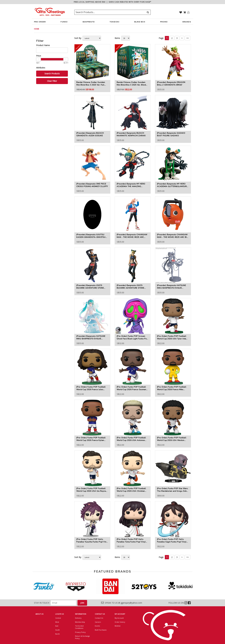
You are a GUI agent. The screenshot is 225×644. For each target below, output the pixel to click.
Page (161, 38)
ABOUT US (39, 614)
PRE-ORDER (40, 23)
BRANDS (187, 23)
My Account (119, 618)
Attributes (41, 68)
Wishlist (118, 626)
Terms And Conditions (79, 627)
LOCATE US (59, 614)
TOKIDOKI (114, 23)
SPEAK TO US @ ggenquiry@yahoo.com (122, 603)
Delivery (78, 618)
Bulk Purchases (101, 630)
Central (58, 618)
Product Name (43, 45)
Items (117, 38)
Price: (39, 56)
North (57, 634)
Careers (98, 622)
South (57, 630)
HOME (37, 29)
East (57, 626)
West (57, 622)
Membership (80, 622)
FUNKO (64, 23)
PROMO (164, 22)
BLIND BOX (140, 22)
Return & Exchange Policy (82, 637)
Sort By (78, 38)
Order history (120, 622)
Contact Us (99, 618)
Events (97, 626)
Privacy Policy (80, 632)
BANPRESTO (89, 23)
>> (188, 38)
